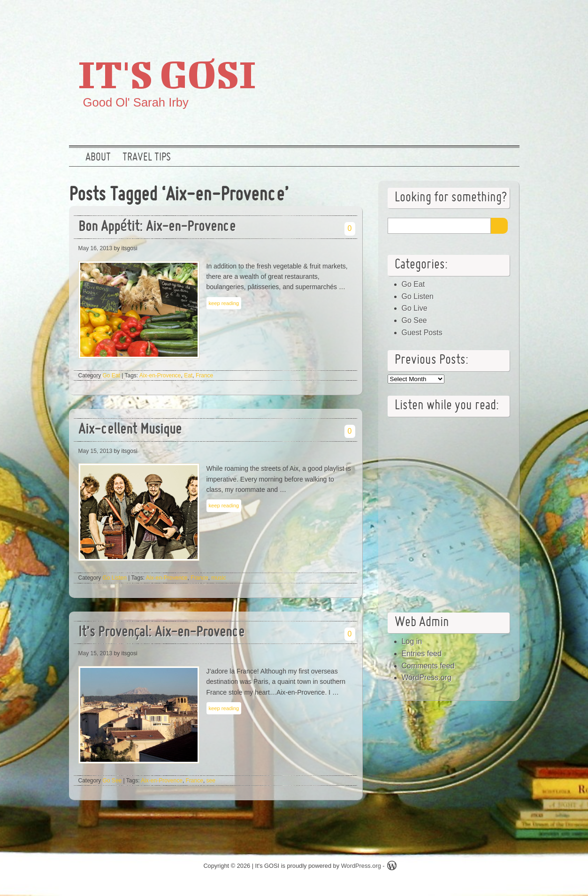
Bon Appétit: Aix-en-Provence (157, 227)
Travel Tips (147, 158)
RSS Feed (507, 16)
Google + (477, 16)
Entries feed (422, 654)
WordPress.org (427, 678)
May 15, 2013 (95, 451)
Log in (412, 641)
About (98, 158)
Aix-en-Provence (160, 375)
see (211, 781)
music (218, 578)
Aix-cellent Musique (130, 430)
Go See (112, 781)
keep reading (224, 303)
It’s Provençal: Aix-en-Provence (161, 633)
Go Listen (115, 578)
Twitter (447, 16)
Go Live (415, 308)
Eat (188, 375)
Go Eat (111, 375)
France (204, 375)
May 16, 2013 (95, 248)
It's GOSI (167, 74)
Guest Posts (422, 333)
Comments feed (428, 666)
